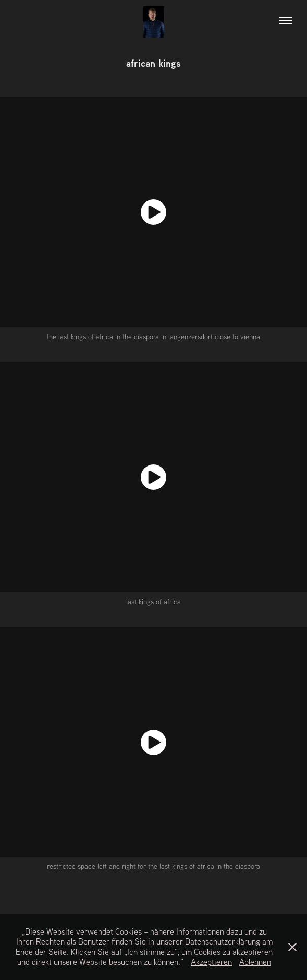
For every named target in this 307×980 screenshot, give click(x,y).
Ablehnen (255, 962)
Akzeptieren (211, 962)
